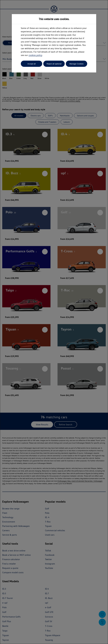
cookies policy (35, 55)
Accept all (31, 64)
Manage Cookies (76, 64)
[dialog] (54, 322)
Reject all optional (54, 64)
